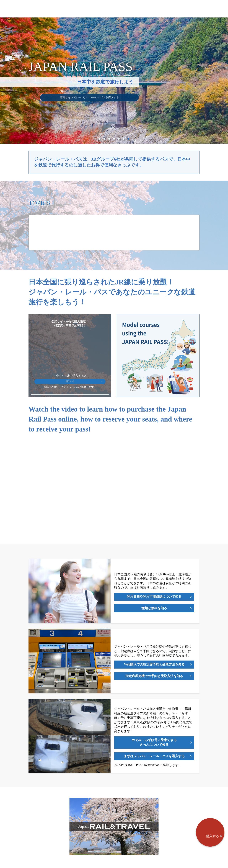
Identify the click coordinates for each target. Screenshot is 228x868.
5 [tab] (119, 143)
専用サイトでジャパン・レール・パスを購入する (94, 99)
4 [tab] (114, 143)
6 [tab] (124, 143)
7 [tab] (128, 143)
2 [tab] (104, 143)
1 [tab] (100, 143)
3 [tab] (109, 143)
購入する (70, 387)
